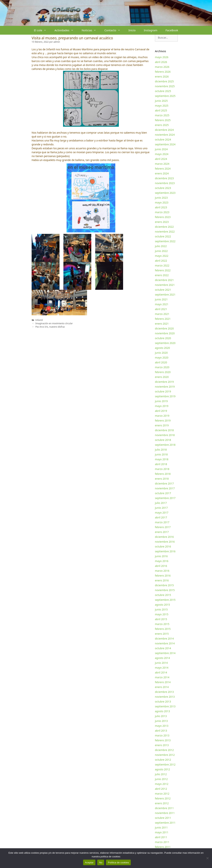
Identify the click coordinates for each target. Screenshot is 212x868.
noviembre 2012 (165, 755)
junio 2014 (161, 663)
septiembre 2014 (165, 653)
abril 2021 (161, 309)
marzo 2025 (162, 115)
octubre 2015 (163, 595)
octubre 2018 (163, 440)
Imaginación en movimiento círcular (54, 323)
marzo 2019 (162, 416)
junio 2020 (161, 353)
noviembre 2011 (165, 813)
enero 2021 (162, 324)
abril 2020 (161, 362)
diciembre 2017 (164, 483)
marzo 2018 (162, 469)
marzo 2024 (162, 164)
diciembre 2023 (164, 178)
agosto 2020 (162, 348)
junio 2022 (161, 251)
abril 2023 (161, 207)
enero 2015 (162, 634)
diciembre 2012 (164, 750)
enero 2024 (162, 173)
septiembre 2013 (165, 706)
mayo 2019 (162, 406)
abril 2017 (161, 517)
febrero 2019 (163, 420)
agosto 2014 (162, 658)
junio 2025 (161, 101)
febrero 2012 (163, 798)
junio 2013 (161, 721)
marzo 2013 (162, 735)
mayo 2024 (162, 154)
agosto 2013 (162, 711)
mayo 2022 (162, 256)
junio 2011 (161, 827)
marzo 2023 (162, 212)
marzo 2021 (162, 314)
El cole (42, 30)
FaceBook (172, 30)
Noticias (91, 30)
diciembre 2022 (164, 227)
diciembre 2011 (164, 808)
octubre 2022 (163, 236)
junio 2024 (161, 149)
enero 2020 (162, 377)
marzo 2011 (162, 842)
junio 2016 (161, 556)
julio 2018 (161, 450)
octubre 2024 (163, 139)
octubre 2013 (163, 701)
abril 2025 (161, 110)
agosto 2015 (162, 605)
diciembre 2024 (164, 130)
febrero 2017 (163, 527)
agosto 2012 (162, 769)
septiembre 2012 (165, 764)
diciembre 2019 (164, 382)
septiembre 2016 (165, 551)
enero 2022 (162, 275)
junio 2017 (161, 508)
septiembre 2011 (165, 823)
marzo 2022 (162, 265)
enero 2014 (162, 687)
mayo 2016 (162, 561)
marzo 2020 (162, 367)
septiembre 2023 (165, 193)
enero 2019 (162, 425)
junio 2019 (161, 401)
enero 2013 (162, 745)
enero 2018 (162, 479)
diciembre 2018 (164, 430)
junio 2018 (161, 454)
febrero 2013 (163, 740)
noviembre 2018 (165, 435)
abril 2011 (161, 837)
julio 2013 (161, 716)
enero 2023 (162, 222)
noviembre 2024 (165, 135)
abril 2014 (161, 672)
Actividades (66, 30)
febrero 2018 (163, 474)
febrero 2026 (163, 72)
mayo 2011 (162, 832)
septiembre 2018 (165, 445)
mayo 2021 (162, 304)
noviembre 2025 (165, 86)
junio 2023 (161, 198)
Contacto (114, 30)
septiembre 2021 (165, 295)
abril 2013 (161, 731)
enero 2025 (162, 125)
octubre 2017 (163, 493)
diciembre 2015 (164, 585)
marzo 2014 (162, 677)
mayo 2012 (162, 784)
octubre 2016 (163, 546)
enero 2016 (162, 580)
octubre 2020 (163, 338)
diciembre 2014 (164, 639)
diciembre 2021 (164, 280)
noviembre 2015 (165, 590)
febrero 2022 (163, 270)
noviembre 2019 (165, 387)
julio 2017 (161, 503)
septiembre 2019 (165, 396)
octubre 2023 (163, 188)
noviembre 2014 (165, 643)
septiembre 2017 (165, 498)
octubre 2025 (163, 91)
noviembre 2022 (165, 232)
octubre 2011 (163, 818)
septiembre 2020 (165, 343)
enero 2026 (162, 76)
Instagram (151, 30)
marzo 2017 (162, 522)
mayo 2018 (162, 459)
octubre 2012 (163, 760)
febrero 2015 (163, 629)
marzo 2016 (162, 571)
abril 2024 (161, 159)
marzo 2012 (162, 794)
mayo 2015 (162, 614)
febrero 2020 (163, 372)
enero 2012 (162, 803)
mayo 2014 (162, 668)
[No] (207, 858)
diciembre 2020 (164, 328)
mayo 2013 (162, 726)
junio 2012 (161, 779)
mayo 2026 (162, 57)
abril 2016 (161, 566)
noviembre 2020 (165, 333)
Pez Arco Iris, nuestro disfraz (50, 327)
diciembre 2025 (164, 81)
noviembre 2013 (165, 697)
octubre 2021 (163, 290)
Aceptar (89, 863)
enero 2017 (162, 532)
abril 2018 (161, 464)
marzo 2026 (162, 67)
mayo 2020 (162, 358)
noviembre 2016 (165, 542)
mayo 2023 (162, 202)
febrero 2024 (163, 169)
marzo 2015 (162, 624)
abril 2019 (161, 411)
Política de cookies (118, 863)
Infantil (39, 320)
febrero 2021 (163, 319)
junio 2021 (161, 299)
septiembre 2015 (165, 600)
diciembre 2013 (164, 692)
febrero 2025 (163, 120)
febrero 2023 (163, 217)
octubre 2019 (163, 391)
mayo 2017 (162, 513)
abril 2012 (161, 789)
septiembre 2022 (165, 241)
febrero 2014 (163, 682)
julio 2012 (161, 774)
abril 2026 (161, 62)
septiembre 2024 (165, 144)
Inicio (132, 30)
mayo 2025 (162, 106)
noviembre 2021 (165, 285)
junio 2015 (161, 609)
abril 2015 (161, 619)
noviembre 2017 (165, 488)
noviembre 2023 (165, 183)
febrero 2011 (163, 847)
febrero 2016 (163, 576)
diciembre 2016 (164, 537)
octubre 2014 (163, 648)
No (101, 863)
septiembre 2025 (165, 96)
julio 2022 (161, 246)
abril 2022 (161, 261)
